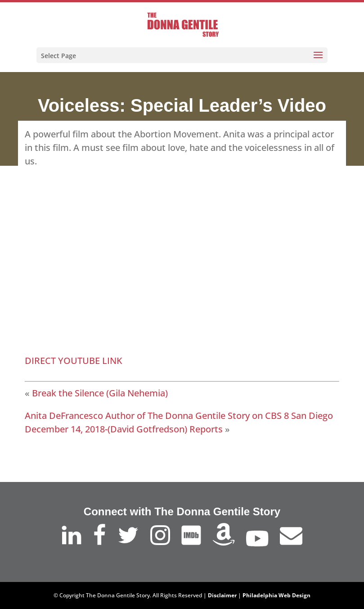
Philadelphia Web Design (276, 595)
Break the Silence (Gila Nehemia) (100, 393)
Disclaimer (222, 595)
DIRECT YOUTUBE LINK (74, 361)
